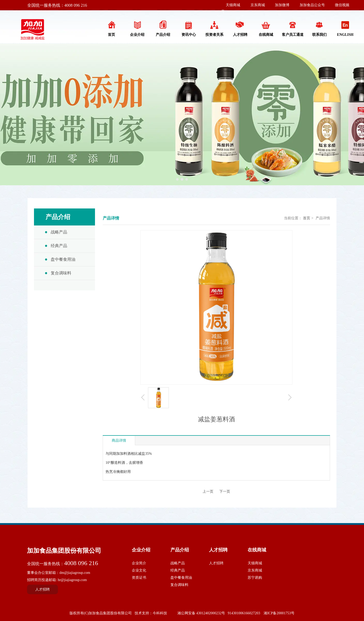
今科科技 (160, 613)
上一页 (208, 492)
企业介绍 (141, 550)
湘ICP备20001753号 (279, 613)
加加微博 (282, 5)
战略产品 (178, 563)
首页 (307, 218)
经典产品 (178, 570)
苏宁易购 (255, 578)
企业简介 (139, 563)
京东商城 (258, 5)
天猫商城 (233, 5)
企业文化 (139, 570)
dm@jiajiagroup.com (75, 573)
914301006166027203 (244, 613)
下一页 (225, 492)
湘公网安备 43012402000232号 (201, 613)
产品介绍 (180, 550)
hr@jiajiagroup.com (72, 580)
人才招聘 (218, 550)
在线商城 (257, 550)
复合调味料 (179, 585)
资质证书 (139, 578)
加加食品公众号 (312, 5)
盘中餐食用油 (181, 578)
